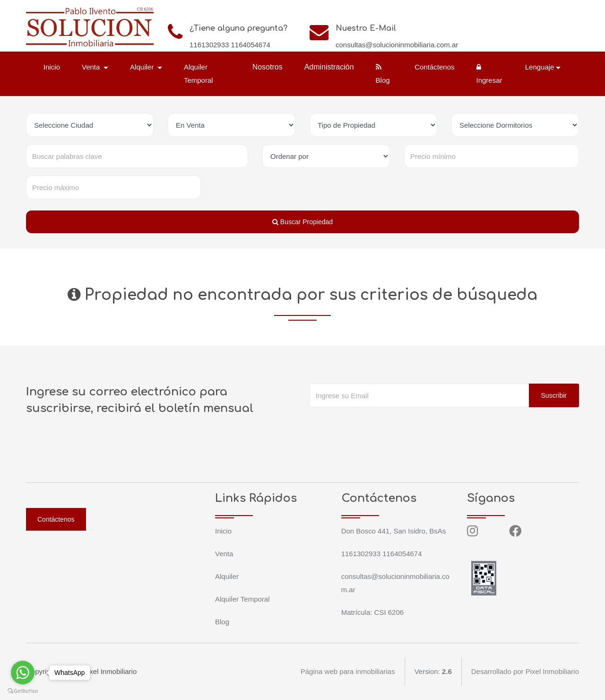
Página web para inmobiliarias (347, 671)
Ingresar (489, 74)
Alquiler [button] (143, 67)
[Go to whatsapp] (23, 673)
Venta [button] (92, 67)
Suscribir (554, 395)
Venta (224, 554)
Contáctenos (434, 67)
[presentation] (381, 426)
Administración (329, 67)
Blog (383, 74)
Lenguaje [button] (540, 67)
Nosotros (268, 67)
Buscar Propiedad (302, 222)
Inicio (52, 67)
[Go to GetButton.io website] (23, 691)
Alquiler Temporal (199, 74)
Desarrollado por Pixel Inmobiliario (525, 671)
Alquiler (227, 576)
